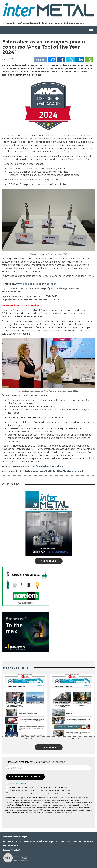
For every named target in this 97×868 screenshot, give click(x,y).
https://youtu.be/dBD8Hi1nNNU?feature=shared (30, 300)
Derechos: (15, 808)
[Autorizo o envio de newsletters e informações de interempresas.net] (7, 787)
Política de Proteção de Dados (61, 794)
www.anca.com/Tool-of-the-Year (36, 284)
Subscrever (49, 561)
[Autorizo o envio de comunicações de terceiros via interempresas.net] (7, 790)
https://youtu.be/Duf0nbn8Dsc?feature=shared (54, 471)
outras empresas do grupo (62, 805)
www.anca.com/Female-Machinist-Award (41, 466)
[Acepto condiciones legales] (7, 793)
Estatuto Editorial (13, 850)
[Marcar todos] (7, 783)
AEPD (35, 813)
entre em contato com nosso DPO (29, 810)
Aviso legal (38, 794)
